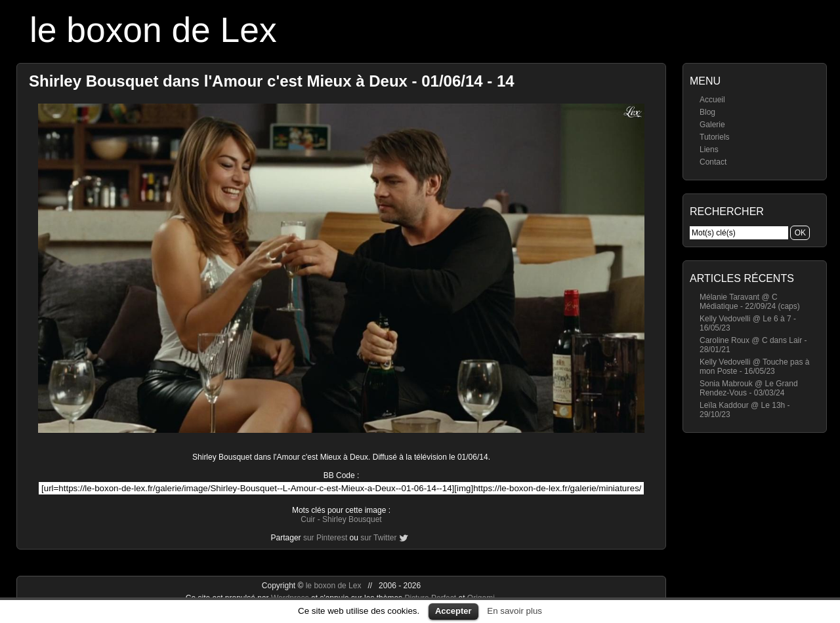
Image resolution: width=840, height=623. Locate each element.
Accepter (453, 611)
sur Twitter (378, 538)
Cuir (308, 519)
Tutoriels (715, 137)
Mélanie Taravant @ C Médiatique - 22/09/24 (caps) (750, 302)
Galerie (712, 125)
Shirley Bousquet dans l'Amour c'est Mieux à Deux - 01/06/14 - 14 (272, 81)
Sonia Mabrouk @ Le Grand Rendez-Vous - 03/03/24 (749, 388)
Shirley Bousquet (352, 519)
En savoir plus (514, 611)
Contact (713, 162)
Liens (709, 150)
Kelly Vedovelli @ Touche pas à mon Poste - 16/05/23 (754, 367)
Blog (707, 112)
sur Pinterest (325, 538)
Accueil (712, 100)
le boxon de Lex (153, 30)
